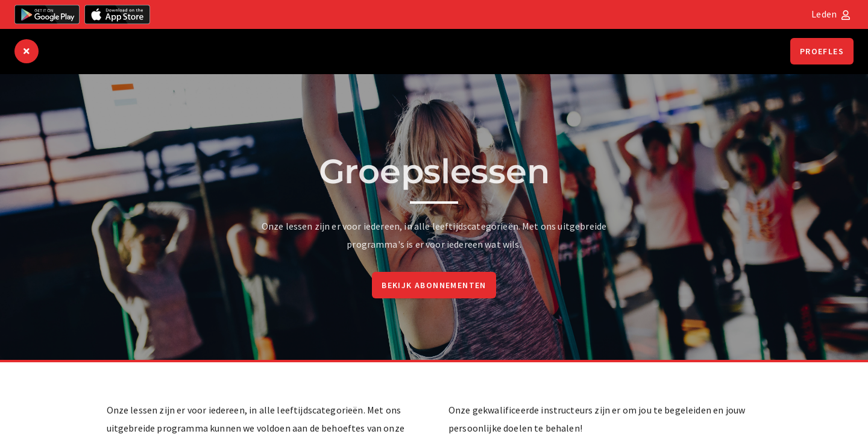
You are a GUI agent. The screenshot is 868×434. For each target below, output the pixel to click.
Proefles (822, 51)
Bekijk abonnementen (434, 285)
